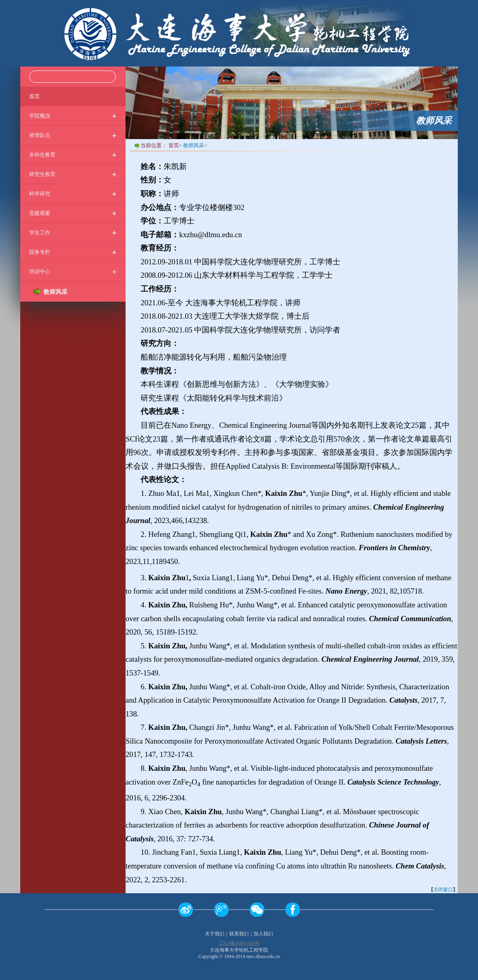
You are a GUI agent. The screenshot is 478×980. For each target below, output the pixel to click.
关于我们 (215, 934)
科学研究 (73, 194)
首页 (34, 96)
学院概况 (73, 116)
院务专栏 (73, 252)
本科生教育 (73, 155)
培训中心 (73, 271)
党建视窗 (73, 213)
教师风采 (194, 145)
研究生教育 (73, 174)
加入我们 (263, 934)
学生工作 (73, 233)
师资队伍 (73, 135)
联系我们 (239, 934)
